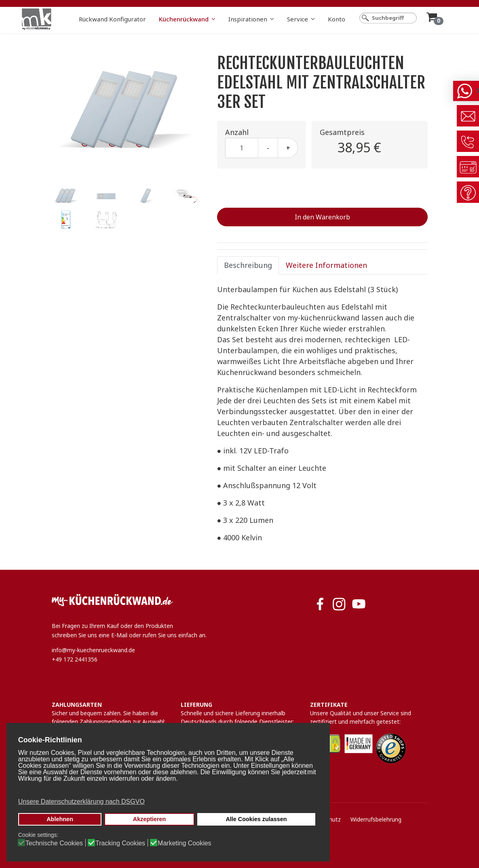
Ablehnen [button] (60, 819)
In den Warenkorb (322, 217)
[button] (167, 790)
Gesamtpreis (342, 132)
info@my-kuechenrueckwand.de (93, 650)
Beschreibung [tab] (248, 265)
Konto (337, 19)
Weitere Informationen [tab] (326, 265)
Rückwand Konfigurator (112, 19)
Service (298, 19)
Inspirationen (248, 19)
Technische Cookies (54, 843)
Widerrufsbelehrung (376, 819)
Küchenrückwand (184, 19)
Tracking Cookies (120, 843)
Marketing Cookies (185, 843)
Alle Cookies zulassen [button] (256, 819)
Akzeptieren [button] (150, 819)
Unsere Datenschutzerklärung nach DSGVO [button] (81, 802)
